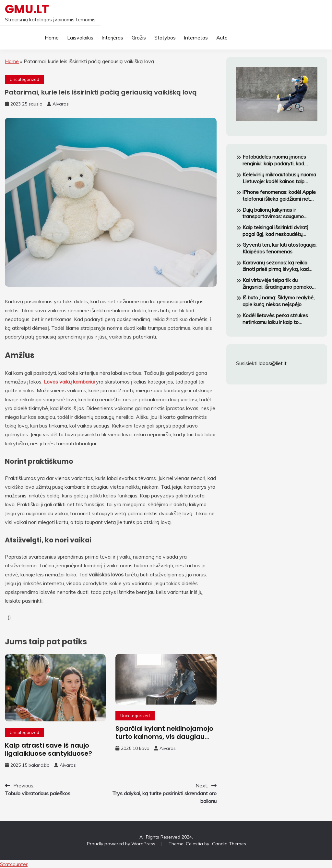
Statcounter (14, 864)
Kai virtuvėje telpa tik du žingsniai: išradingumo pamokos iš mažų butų (279, 284)
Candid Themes (229, 844)
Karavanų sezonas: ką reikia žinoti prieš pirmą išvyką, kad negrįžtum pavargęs (276, 266)
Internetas (196, 38)
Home (52, 38)
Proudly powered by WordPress (122, 844)
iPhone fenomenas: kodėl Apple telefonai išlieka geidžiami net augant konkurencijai (279, 195)
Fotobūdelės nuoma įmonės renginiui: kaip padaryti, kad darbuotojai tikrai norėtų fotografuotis (274, 160)
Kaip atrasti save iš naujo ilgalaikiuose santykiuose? (48, 749)
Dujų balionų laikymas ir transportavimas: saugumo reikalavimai (273, 213)
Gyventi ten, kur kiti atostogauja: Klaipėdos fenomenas (279, 248)
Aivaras (61, 104)
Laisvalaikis (80, 38)
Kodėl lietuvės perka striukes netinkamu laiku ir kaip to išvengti (275, 319)
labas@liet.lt (273, 363)
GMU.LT (27, 9)
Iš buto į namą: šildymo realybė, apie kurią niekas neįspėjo (279, 301)
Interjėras (112, 38)
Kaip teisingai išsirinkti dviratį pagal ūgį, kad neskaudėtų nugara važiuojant (275, 231)
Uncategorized (24, 79)
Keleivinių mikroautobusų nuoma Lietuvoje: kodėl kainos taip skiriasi (279, 178)
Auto (222, 38)
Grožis (139, 38)
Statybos (165, 38)
